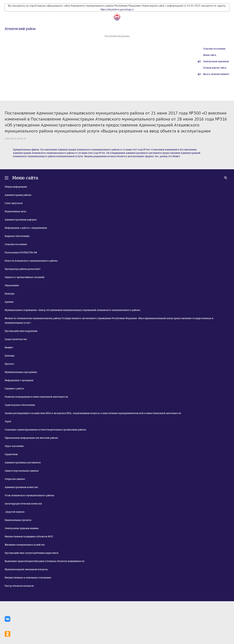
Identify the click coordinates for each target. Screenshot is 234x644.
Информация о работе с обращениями (26, 228)
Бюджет (9, 348)
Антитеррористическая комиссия (23, 504)
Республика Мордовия (117, 36)
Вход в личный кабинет (216, 74)
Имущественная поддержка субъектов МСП (29, 537)
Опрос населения (14, 446)
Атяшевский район (20, 29)
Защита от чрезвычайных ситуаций (25, 277)
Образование (12, 285)
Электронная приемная (216, 61)
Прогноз (9, 364)
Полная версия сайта (215, 68)
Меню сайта (210, 55)
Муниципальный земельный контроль (26, 569)
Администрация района (18, 195)
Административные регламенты (23, 463)
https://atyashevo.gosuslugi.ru (117, 9)
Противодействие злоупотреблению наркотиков (32, 553)
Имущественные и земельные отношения (28, 578)
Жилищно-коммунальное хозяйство (25, 545)
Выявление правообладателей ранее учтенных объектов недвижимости (45, 561)
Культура (10, 294)
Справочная (11, 454)
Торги (8, 421)
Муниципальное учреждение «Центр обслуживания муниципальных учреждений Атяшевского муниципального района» (73, 310)
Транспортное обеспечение (20, 405)
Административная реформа (21, 220)
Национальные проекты (18, 520)
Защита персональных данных (22, 471)
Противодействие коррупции (21, 331)
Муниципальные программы (21, 372)
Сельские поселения (214, 49)
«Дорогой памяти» (15, 512)
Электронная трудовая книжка (22, 528)
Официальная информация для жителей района (31, 438)
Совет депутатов (14, 203)
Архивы (9, 302)
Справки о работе (14, 389)
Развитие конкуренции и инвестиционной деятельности (36, 397)
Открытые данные (15, 479)
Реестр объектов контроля (19, 586)
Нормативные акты (15, 211)
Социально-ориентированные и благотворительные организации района (45, 430)
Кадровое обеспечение (17, 236)
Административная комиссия (21, 487)
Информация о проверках (19, 380)
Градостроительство (16, 339)
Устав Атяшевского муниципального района (29, 495)
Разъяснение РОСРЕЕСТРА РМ (21, 253)
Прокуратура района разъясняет (23, 269)
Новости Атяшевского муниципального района (31, 261)
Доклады (10, 356)
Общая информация (16, 187)
